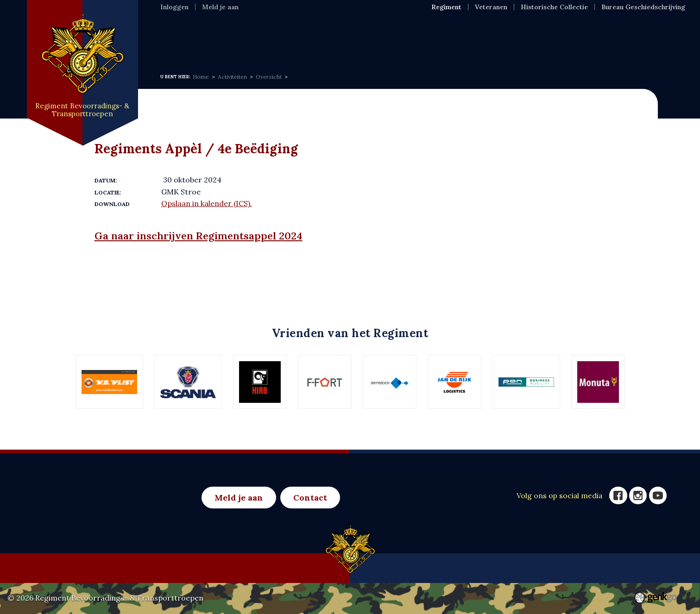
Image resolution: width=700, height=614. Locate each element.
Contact (310, 498)
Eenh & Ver (400, 39)
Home (173, 39)
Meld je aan (220, 7)
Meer (493, 39)
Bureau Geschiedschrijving (643, 7)
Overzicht (269, 77)
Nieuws (275, 39)
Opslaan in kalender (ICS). (207, 203)
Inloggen (174, 7)
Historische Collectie (554, 7)
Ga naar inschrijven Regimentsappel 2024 (199, 236)
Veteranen (491, 7)
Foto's (453, 39)
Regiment (222, 39)
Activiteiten (333, 39)
